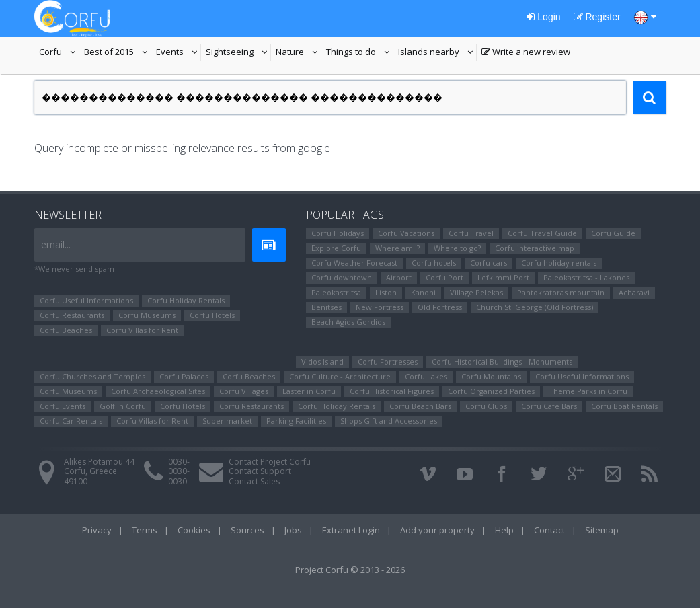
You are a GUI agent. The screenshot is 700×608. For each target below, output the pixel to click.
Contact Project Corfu (270, 462)
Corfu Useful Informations (86, 300)
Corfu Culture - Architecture (340, 376)
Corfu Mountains (491, 376)
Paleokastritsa (336, 292)
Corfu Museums (147, 315)
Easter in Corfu (309, 391)
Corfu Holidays (338, 233)
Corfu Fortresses (388, 362)
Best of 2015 (118, 53)
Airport (399, 277)
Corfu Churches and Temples (92, 376)
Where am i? (397, 248)
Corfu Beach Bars (420, 406)
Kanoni (423, 292)
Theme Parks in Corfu (588, 391)
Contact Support (260, 471)
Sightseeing (238, 53)
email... (56, 244)
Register (597, 17)
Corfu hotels (434, 263)
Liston (386, 292)
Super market (227, 421)
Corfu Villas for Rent (142, 330)
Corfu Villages (244, 391)
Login (543, 17)
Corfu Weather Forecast (354, 263)
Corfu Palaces (184, 376)
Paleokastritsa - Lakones (586, 277)
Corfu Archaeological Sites (158, 391)
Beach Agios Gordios (348, 322)
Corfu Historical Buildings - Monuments (502, 362)
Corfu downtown (342, 277)
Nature (299, 53)
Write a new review (526, 53)
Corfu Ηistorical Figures (392, 391)
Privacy (97, 530)
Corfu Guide (613, 233)
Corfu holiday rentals (559, 263)
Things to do (360, 53)
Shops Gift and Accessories (389, 421)
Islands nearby (437, 53)
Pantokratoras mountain (561, 292)
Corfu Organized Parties (491, 391)
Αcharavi (634, 292)
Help (504, 530)
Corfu (59, 53)
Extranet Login (351, 530)
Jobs (293, 530)
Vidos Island (322, 362)
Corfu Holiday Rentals (186, 300)
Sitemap (602, 530)
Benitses (326, 307)
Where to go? (457, 248)
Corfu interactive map (535, 248)
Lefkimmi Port (503, 277)
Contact (549, 530)
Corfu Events (63, 406)
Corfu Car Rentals (71, 421)
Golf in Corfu (123, 406)
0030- (179, 462)
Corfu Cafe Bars (549, 406)
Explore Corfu (336, 248)
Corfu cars (489, 263)
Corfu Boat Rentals (624, 406)
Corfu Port (444, 277)
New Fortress (380, 307)
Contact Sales (254, 481)
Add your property (437, 530)
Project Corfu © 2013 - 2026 (350, 570)
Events (179, 53)
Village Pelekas (476, 292)
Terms (145, 530)
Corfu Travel (471, 233)
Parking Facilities (296, 421)
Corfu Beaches (66, 330)
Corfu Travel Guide (542, 233)
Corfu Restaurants (72, 315)
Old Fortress (440, 307)
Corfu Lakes (426, 376)
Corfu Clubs (486, 406)
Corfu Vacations (406, 233)
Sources (247, 530)
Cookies (194, 530)
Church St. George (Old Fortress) (535, 307)
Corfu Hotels (212, 315)
